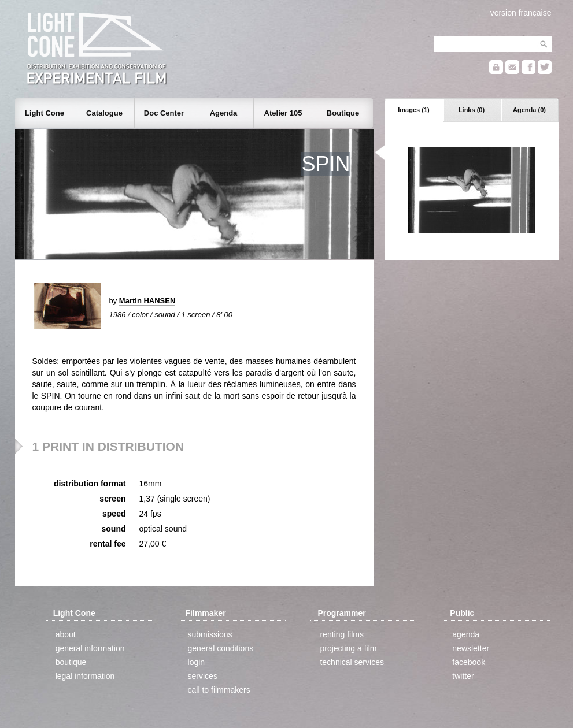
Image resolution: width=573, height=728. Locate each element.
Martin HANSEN (147, 301)
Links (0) (472, 110)
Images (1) (413, 110)
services (203, 676)
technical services (352, 662)
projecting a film (348, 648)
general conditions (221, 648)
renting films (341, 634)
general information (90, 648)
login (197, 662)
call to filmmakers (219, 690)
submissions (210, 634)
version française (521, 13)
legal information (85, 676)
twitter (463, 676)
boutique (71, 662)
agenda (466, 634)
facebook (469, 662)
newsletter (471, 648)
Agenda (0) (529, 110)
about (66, 634)
